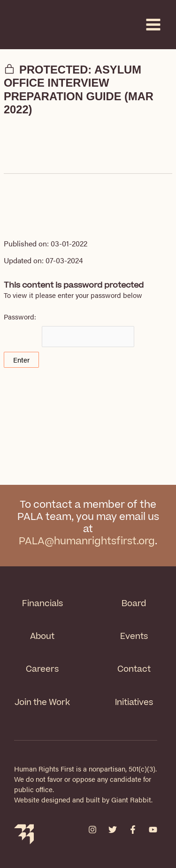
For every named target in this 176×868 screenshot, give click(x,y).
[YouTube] (153, 830)
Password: (69, 330)
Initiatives (134, 702)
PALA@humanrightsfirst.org (87, 541)
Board (134, 604)
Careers (42, 669)
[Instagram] (92, 830)
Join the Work (42, 702)
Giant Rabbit (131, 800)
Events (134, 636)
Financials (42, 604)
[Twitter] (113, 830)
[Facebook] (133, 830)
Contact (134, 669)
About (42, 636)
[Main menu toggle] (153, 25)
